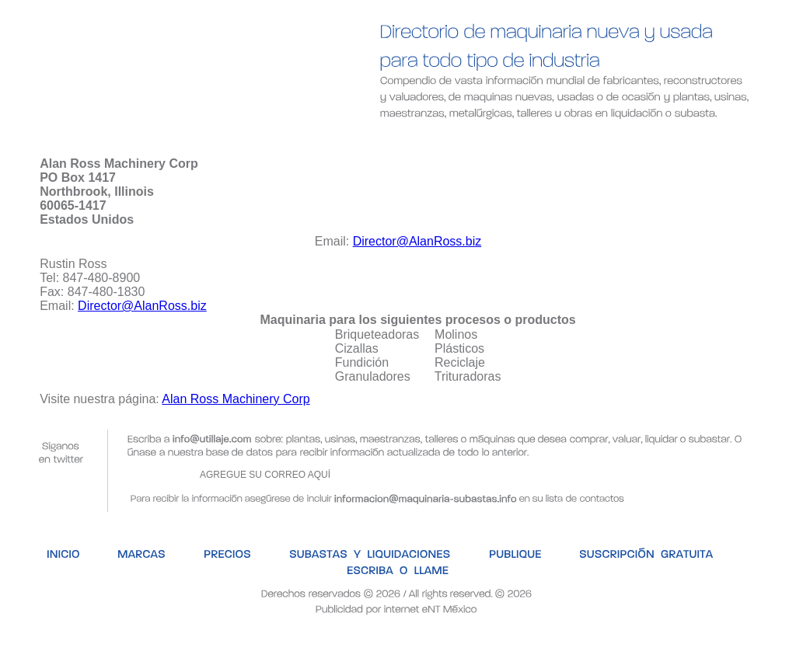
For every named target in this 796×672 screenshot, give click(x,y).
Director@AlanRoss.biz (417, 241)
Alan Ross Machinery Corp (236, 399)
